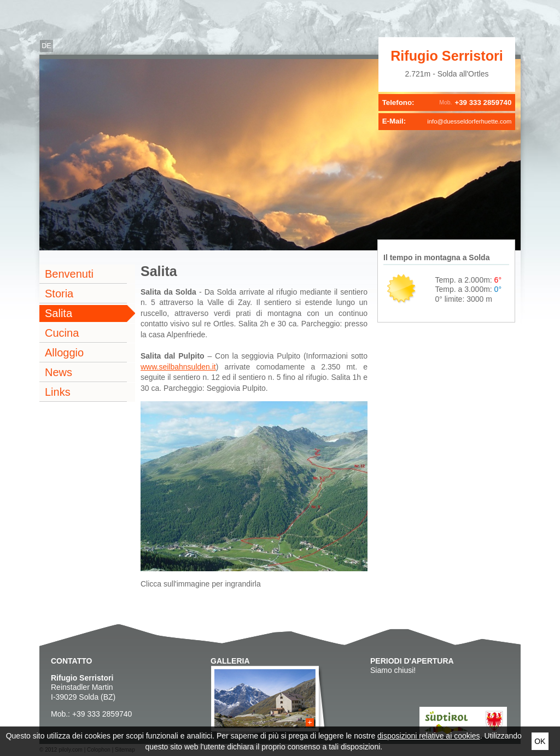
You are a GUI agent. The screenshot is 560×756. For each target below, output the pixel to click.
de (46, 46)
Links (58, 392)
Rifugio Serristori (447, 56)
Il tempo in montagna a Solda (436, 257)
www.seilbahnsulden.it (178, 367)
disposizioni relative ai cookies (429, 736)
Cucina (62, 333)
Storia (59, 294)
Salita (59, 313)
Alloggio (64, 353)
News (59, 372)
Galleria (230, 661)
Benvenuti (69, 274)
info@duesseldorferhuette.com (469, 121)
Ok (540, 741)
